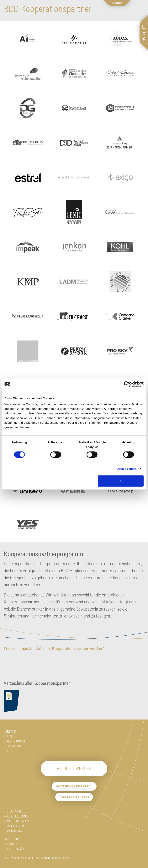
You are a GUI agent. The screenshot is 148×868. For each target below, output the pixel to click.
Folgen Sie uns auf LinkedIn (74, 797)
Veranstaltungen (16, 821)
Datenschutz (13, 844)
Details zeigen (126, 469)
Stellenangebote (16, 811)
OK (121, 481)
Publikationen (14, 826)
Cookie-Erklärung (17, 849)
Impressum (11, 839)
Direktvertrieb (14, 741)
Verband (10, 732)
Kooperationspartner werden (74, 786)
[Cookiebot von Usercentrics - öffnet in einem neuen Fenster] (127, 384)
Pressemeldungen (17, 816)
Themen (9, 736)
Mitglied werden (74, 768)
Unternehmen (14, 746)
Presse (9, 751)
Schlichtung (13, 831)
